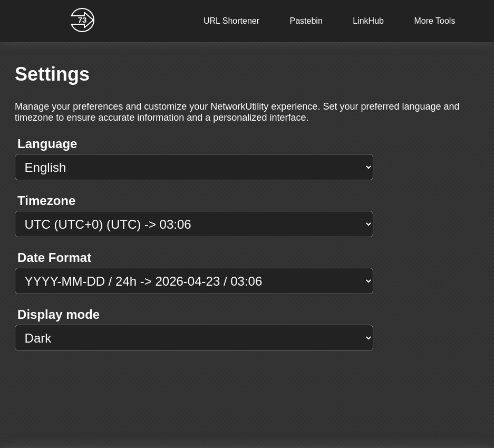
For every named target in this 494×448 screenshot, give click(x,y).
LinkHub (368, 21)
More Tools (434, 21)
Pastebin (306, 21)
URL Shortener (231, 21)
